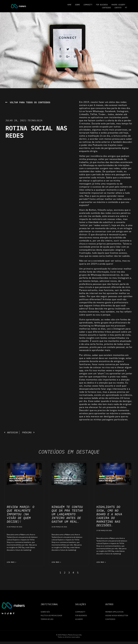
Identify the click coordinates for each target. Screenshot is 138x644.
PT (126, 8)
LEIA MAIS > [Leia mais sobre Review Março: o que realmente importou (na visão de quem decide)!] (11, 562)
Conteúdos (106, 8)
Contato (118, 8)
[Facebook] (14, 613)
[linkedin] (3, 613)
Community (88, 5)
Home (69, 5)
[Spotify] (11, 613)
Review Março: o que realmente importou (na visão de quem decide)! (21, 514)
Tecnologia (35, 120)
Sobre (77, 5)
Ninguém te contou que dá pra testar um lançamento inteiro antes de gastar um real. (67, 514)
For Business (102, 5)
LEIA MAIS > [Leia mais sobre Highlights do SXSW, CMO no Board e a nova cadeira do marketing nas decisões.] (101, 562)
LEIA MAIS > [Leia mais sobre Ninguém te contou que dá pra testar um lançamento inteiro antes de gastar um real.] (56, 562)
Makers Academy (118, 5)
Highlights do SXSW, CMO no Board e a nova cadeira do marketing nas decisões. (109, 516)
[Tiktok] (8, 613)
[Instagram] (5, 613)
